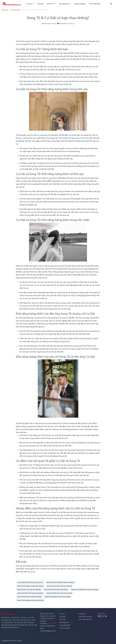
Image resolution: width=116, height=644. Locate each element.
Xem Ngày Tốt (64, 4)
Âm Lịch (29, 4)
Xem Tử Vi (50, 4)
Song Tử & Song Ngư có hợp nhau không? (30, 600)
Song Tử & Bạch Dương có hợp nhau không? (60, 582)
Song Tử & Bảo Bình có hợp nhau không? (58, 597)
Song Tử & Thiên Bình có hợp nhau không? (85, 590)
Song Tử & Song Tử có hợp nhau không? (59, 586)
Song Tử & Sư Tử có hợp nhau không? (29, 590)
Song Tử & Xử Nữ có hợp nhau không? (56, 590)
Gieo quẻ (40, 4)
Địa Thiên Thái (52, 624)
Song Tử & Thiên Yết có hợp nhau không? (30, 593)
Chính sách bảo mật (85, 619)
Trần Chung (71, 24)
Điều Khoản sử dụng (85, 617)
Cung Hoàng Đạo (80, 4)
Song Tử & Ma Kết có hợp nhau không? (29, 597)
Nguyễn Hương (51, 24)
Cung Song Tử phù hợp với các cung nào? (30, 582)
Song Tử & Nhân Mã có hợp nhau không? (59, 593)
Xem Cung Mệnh (95, 4)
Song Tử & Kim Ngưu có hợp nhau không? (30, 586)
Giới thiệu (82, 614)
